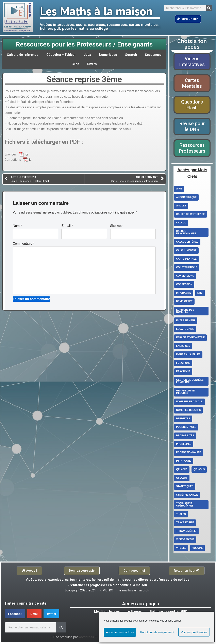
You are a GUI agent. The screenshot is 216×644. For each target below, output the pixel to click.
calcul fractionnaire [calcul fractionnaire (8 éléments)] (186, 233)
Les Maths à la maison (96, 11)
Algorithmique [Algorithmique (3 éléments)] (186, 198)
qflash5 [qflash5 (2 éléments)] (199, 471)
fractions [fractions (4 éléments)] (183, 373)
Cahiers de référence (34, 55)
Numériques (122, 55)
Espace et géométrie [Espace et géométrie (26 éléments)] (190, 339)
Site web (116, 227)
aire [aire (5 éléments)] (179, 189)
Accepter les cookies (120, 632)
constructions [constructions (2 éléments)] (187, 268)
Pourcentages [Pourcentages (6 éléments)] (186, 428)
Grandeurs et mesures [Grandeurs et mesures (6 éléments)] (186, 393)
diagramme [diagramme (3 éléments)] (184, 294)
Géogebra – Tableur (74, 55)
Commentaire (24, 245)
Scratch (145, 55)
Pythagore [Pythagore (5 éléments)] (184, 462)
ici (26, 155)
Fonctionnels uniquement (157, 632)
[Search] (209, 8)
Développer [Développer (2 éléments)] (184, 302)
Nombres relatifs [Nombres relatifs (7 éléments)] (188, 411)
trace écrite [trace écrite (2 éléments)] (185, 524)
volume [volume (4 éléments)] (198, 550)
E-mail (67, 227)
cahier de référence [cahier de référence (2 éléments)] (191, 215)
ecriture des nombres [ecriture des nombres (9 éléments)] (185, 312)
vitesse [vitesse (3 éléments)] (181, 550)
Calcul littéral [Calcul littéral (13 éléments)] (187, 243)
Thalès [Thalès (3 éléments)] (181, 516)
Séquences (68, 64)
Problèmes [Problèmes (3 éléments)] (184, 445)
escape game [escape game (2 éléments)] (185, 330)
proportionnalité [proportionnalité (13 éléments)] (189, 454)
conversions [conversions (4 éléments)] (185, 277)
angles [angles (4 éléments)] (181, 206)
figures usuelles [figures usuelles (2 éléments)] (188, 356)
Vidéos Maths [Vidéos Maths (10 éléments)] (185, 541)
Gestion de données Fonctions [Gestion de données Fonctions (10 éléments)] (190, 382)
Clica (88, 64)
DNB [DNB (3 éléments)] (200, 294)
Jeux (101, 55)
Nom (17, 227)
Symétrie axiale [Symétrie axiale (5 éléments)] (187, 496)
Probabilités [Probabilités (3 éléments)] (185, 437)
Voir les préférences (194, 632)
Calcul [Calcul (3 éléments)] (181, 223)
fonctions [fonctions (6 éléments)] (183, 364)
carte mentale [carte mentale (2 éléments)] (186, 260)
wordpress (86, 639)
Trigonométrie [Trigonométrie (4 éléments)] (186, 533)
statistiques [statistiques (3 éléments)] (185, 488)
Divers (105, 64)
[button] (188, 19)
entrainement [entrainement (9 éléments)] (186, 322)
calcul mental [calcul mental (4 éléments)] (186, 251)
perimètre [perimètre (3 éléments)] (183, 420)
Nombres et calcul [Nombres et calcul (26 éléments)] (190, 403)
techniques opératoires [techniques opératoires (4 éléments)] (185, 506)
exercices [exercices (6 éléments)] (183, 347)
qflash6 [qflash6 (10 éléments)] (182, 479)
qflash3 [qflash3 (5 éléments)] (182, 471)
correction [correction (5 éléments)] (184, 285)
